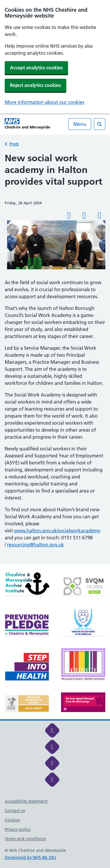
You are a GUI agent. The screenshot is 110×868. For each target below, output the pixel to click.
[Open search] (100, 124)
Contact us (15, 811)
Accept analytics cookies (36, 68)
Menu (80, 124)
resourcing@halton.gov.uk (35, 545)
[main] (55, 358)
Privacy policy (18, 829)
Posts (14, 144)
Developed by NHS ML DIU (30, 857)
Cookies (12, 820)
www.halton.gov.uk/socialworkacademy (57, 531)
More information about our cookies (44, 102)
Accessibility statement (26, 801)
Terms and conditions (25, 839)
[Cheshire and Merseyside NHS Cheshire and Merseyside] (27, 124)
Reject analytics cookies (35, 85)
